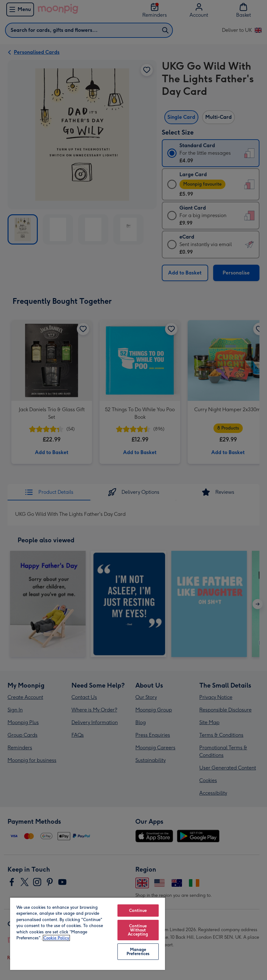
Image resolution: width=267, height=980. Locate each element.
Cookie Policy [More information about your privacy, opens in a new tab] (56, 938)
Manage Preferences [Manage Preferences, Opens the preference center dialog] (138, 952)
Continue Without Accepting (138, 930)
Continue (138, 911)
